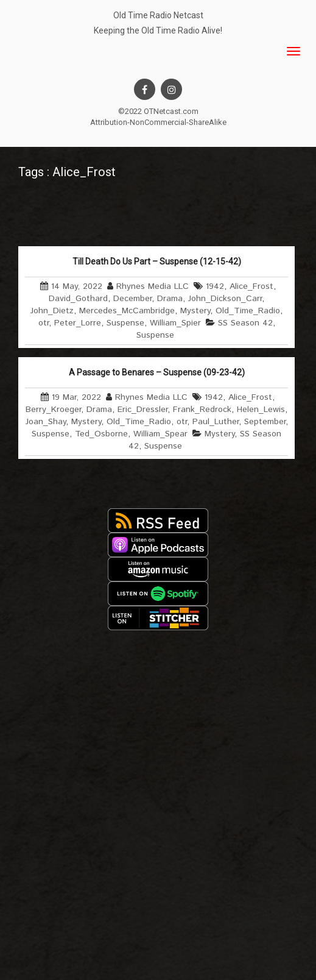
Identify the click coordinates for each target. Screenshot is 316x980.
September (265, 422)
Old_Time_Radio (248, 311)
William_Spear (160, 434)
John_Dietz (52, 311)
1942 (215, 286)
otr (44, 323)
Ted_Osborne (101, 434)
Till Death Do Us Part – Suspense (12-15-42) (157, 261)
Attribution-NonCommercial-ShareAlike (158, 122)
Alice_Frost (251, 286)
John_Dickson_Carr (225, 299)
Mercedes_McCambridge (127, 311)
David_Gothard (78, 299)
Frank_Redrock (202, 410)
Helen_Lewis (261, 410)
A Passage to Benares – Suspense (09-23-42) (157, 372)
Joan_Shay (46, 422)
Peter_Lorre (78, 323)
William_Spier (175, 323)
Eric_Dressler (142, 410)
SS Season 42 (245, 323)
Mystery (195, 311)
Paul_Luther (216, 422)
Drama (170, 299)
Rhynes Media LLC (153, 286)
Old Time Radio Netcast (158, 15)
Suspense (125, 323)
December (132, 299)
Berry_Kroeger (53, 410)
